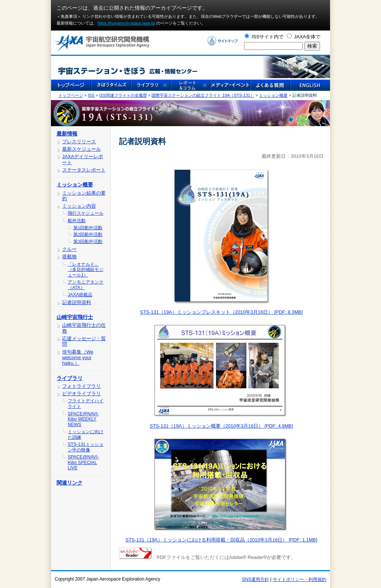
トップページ (71, 95)
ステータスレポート (84, 170)
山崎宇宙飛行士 (75, 317)
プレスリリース (79, 142)
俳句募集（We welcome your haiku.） (78, 358)
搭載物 (69, 257)
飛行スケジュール (86, 213)
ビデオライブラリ (81, 394)
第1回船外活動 (88, 228)
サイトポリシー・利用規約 (300, 579)
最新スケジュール (81, 149)
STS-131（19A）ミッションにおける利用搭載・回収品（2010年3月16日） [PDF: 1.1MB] (221, 540)
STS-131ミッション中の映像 (86, 447)
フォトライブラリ (81, 386)
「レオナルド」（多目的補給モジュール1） (86, 270)
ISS (91, 95)
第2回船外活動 (88, 234)
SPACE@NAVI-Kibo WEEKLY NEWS (83, 419)
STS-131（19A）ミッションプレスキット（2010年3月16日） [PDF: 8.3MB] (221, 312)
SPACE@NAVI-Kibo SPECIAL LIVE (83, 462)
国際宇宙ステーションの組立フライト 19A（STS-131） (203, 95)
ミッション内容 (79, 206)
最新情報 (67, 134)
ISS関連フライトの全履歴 (123, 95)
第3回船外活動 (88, 242)
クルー (69, 249)
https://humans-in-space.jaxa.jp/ (126, 23)
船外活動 (77, 221)
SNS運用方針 (256, 579)
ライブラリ (70, 378)
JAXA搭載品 (80, 295)
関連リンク (70, 483)
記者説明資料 (77, 302)
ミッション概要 (273, 95)
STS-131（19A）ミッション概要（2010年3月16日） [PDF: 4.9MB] (221, 426)
